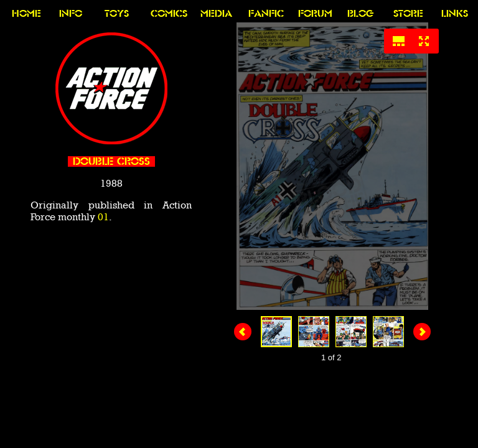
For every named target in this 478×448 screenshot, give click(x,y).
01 (103, 217)
